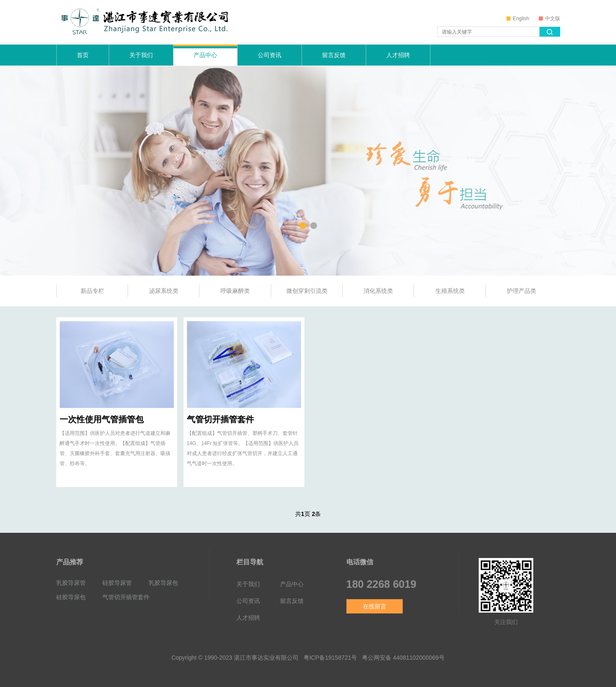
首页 (83, 55)
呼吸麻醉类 (235, 291)
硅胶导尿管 (117, 583)
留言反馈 (334, 55)
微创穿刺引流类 (307, 291)
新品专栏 (92, 291)
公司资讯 (270, 55)
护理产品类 (522, 291)
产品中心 (205, 55)
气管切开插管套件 (220, 419)
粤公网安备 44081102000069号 (403, 658)
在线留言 (375, 606)
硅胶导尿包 (71, 597)
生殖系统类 (450, 291)
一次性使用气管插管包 (102, 419)
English (518, 18)
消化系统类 (378, 291)
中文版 (549, 18)
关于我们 (141, 55)
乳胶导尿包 (163, 583)
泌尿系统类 (164, 291)
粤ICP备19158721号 (330, 658)
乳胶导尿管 (71, 583)
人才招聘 (398, 55)
